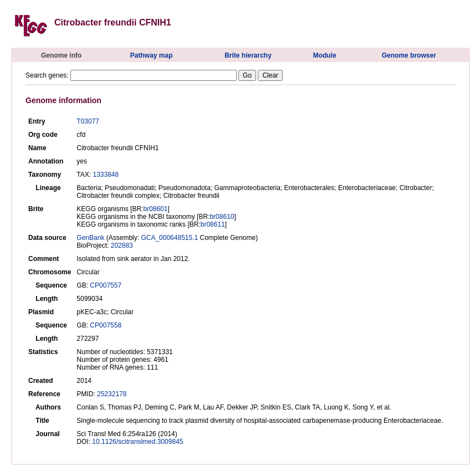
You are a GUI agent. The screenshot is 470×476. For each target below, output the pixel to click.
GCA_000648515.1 (169, 238)
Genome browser (409, 55)
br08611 (213, 224)
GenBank (90, 238)
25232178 (112, 394)
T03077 (88, 121)
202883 (122, 245)
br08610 (222, 217)
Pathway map (152, 55)
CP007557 (106, 285)
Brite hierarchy (248, 55)
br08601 (155, 209)
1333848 (106, 175)
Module (325, 55)
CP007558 (106, 325)
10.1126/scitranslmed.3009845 (137, 442)
